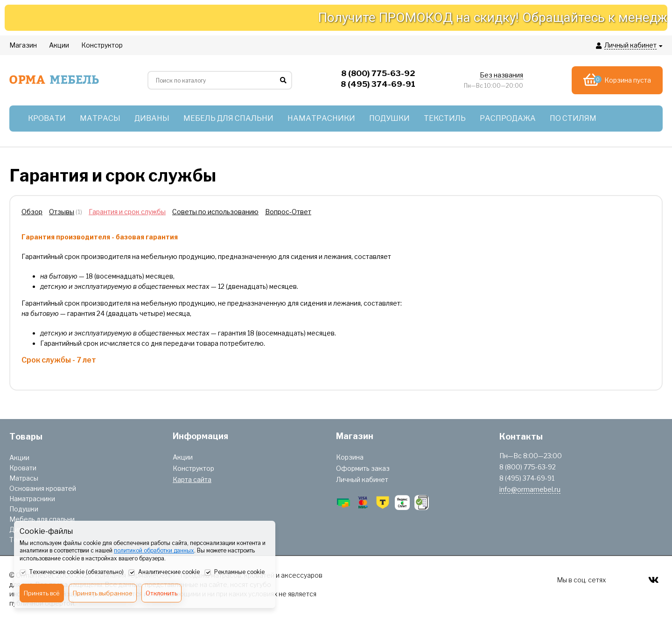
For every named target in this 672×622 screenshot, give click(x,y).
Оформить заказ (363, 468)
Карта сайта (192, 479)
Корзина (350, 457)
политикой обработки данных (154, 550)
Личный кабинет (362, 479)
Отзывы (62, 212)
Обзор (32, 212)
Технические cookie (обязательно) (72, 573)
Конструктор (193, 468)
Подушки (24, 509)
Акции (19, 458)
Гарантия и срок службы (127, 212)
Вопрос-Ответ (288, 212)
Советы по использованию (215, 212)
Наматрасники (32, 499)
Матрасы (24, 478)
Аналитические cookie (164, 573)
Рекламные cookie (234, 573)
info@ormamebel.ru (530, 489)
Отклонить (161, 593)
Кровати (23, 468)
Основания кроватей (43, 488)
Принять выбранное (103, 593)
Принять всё (42, 593)
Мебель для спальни (42, 519)
